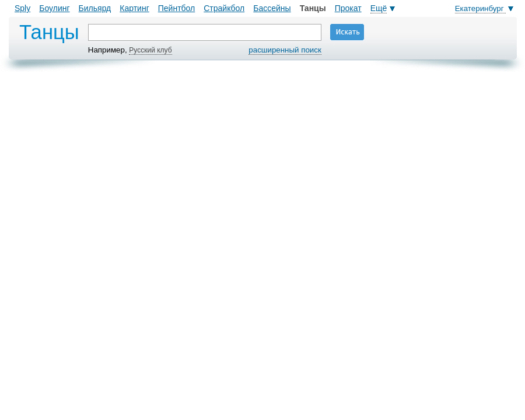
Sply (22, 8)
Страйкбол (224, 8)
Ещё (379, 8)
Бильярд (95, 8)
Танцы (313, 8)
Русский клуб (150, 50)
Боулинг (54, 8)
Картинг (134, 8)
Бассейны (272, 8)
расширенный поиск (285, 50)
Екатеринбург (481, 8)
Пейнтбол (176, 8)
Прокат (348, 8)
